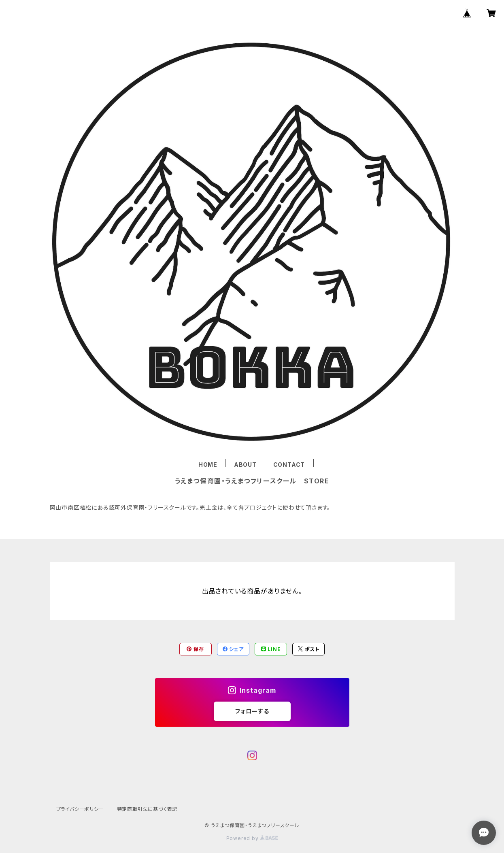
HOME (208, 465)
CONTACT (289, 465)
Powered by (252, 838)
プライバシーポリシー (80, 809)
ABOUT (245, 465)
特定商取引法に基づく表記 (147, 809)
